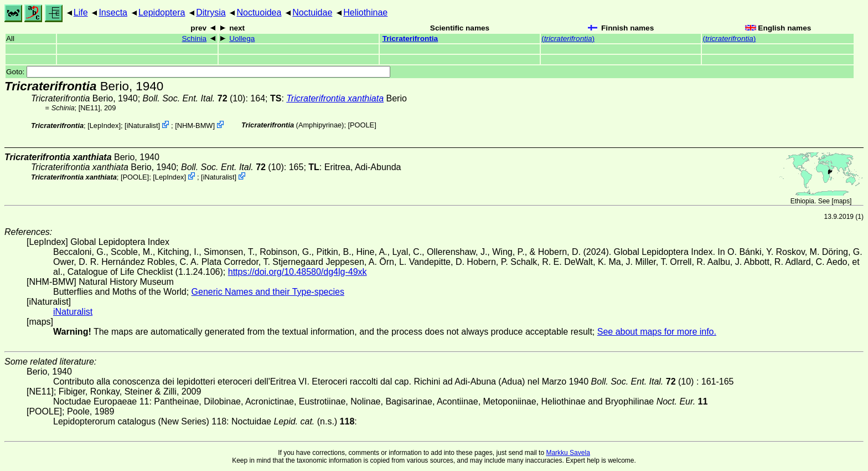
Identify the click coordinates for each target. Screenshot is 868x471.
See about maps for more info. (657, 332)
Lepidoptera (162, 12)
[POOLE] (362, 125)
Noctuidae (312, 12)
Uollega (242, 39)
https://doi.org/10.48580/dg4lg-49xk (298, 272)
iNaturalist (143, 126)
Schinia (194, 39)
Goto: (198, 72)
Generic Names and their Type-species (268, 292)
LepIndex (104, 126)
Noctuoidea (259, 12)
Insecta (113, 12)
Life (81, 12)
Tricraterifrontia (410, 39)
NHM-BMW (195, 126)
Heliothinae (365, 12)
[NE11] (89, 108)
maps (842, 201)
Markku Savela (568, 453)
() (568, 39)
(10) (194, 98)
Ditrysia (211, 12)
